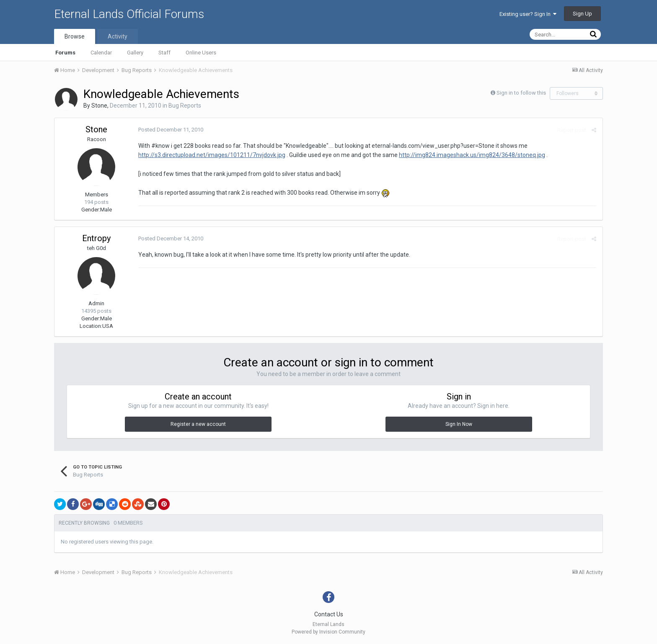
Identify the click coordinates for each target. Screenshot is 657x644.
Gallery (135, 53)
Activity (118, 36)
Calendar (101, 53)
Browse (75, 36)
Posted (171, 130)
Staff (164, 53)
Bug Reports (185, 106)
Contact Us (329, 614)
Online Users (201, 53)
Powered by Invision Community (328, 632)
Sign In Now (459, 424)
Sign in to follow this (521, 93)
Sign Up (582, 14)
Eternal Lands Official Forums (129, 14)
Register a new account (198, 424)
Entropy (96, 238)
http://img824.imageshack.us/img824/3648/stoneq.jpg (472, 155)
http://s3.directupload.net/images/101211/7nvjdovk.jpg (212, 155)
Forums (65, 53)
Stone (99, 106)
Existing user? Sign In (528, 14)
